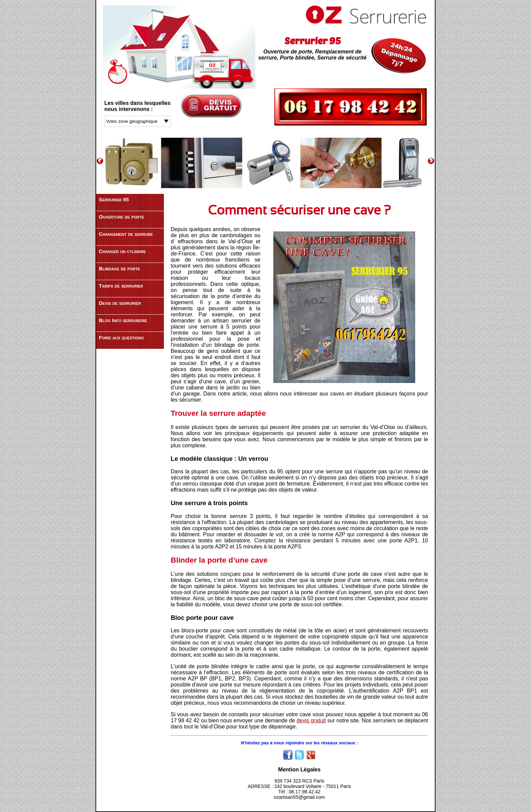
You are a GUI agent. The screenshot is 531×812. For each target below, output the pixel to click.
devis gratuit (311, 720)
